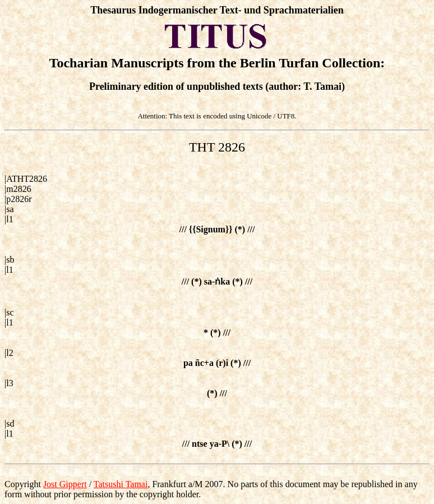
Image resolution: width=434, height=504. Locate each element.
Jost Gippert (65, 484)
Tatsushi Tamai (121, 484)
